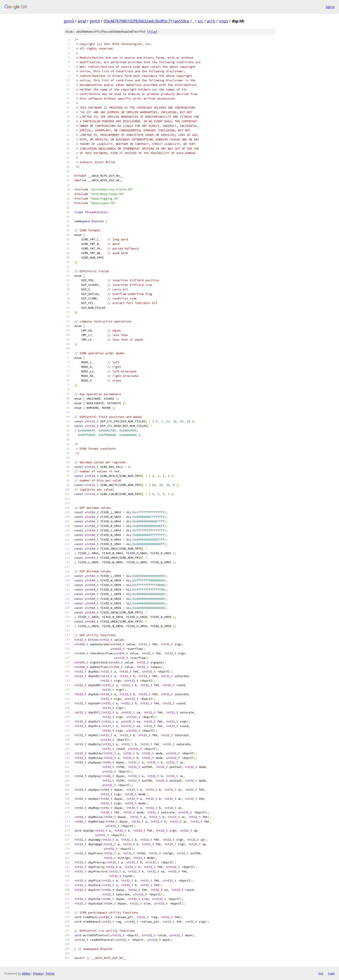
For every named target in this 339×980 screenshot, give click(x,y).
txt (321, 973)
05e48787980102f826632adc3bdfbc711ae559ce (146, 21)
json (331, 973)
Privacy (38, 973)
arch (211, 21)
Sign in (330, 7)
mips (223, 21)
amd (82, 21)
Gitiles (26, 973)
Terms (50, 973)
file (152, 32)
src (200, 21)
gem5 (69, 21)
